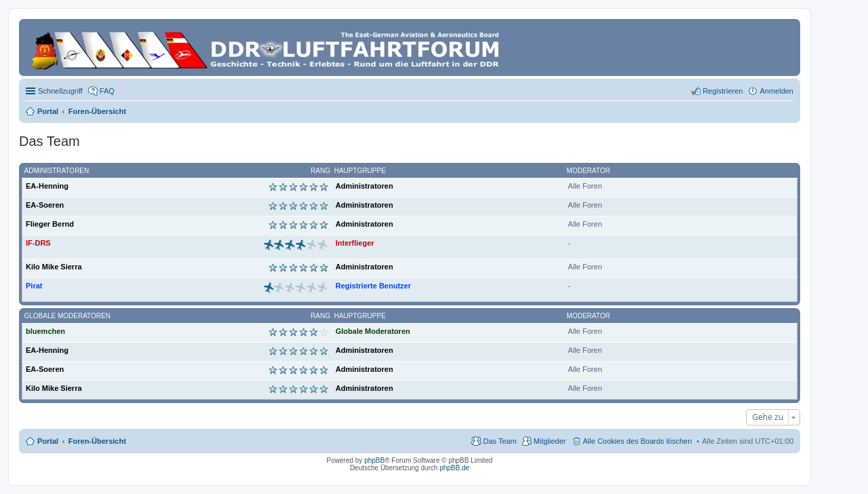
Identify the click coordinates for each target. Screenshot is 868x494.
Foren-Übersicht (97, 441)
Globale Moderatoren (67, 316)
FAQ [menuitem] (107, 91)
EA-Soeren (45, 205)
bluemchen (45, 331)
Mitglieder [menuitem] (550, 441)
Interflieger (355, 243)
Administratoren (57, 171)
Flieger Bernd (50, 224)
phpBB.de (454, 468)
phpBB (374, 460)
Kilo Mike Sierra (54, 267)
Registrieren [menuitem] (723, 91)
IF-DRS (38, 243)
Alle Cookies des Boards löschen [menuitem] (638, 441)
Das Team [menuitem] (499, 441)
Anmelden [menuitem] (776, 91)
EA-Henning (47, 186)
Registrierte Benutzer (373, 286)
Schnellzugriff (60, 91)
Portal (48, 111)
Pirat (34, 286)
